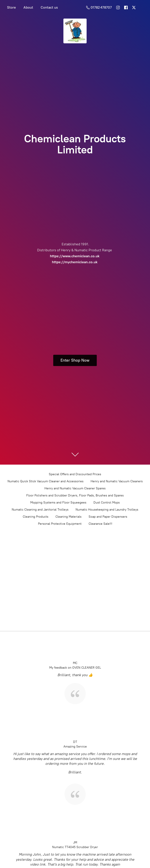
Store (11, 7)
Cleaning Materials (68, 517)
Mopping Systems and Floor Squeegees (58, 503)
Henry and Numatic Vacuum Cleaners (117, 481)
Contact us (49, 7)
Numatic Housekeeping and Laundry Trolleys (107, 510)
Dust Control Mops (107, 503)
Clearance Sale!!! (100, 524)
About (28, 7)
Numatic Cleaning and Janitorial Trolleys (40, 510)
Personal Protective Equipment (60, 524)
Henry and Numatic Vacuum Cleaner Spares (75, 488)
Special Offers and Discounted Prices (75, 474)
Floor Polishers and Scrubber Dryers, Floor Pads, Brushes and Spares (75, 495)
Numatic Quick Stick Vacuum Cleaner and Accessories (46, 481)
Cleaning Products (36, 517)
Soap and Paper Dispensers (108, 517)
